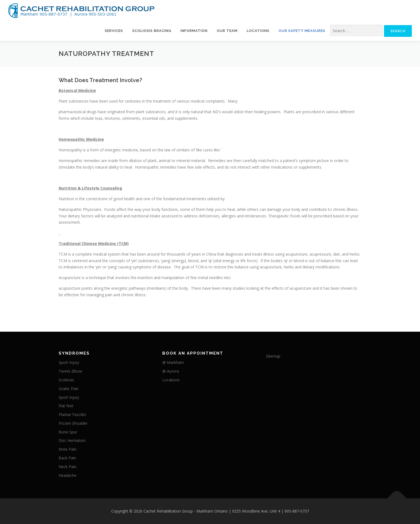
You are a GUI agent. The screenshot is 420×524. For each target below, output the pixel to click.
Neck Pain (67, 467)
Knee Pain (67, 449)
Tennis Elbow (70, 371)
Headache (67, 475)
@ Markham (173, 362)
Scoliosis (66, 380)
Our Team (227, 31)
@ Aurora (171, 371)
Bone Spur (68, 432)
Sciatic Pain (69, 389)
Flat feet (66, 406)
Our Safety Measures (302, 31)
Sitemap (273, 356)
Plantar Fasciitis (72, 414)
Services (114, 31)
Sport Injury (69, 362)
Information (194, 31)
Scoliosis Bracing (152, 31)
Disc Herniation (72, 440)
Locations (258, 31)
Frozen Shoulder (73, 423)
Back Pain (67, 458)
